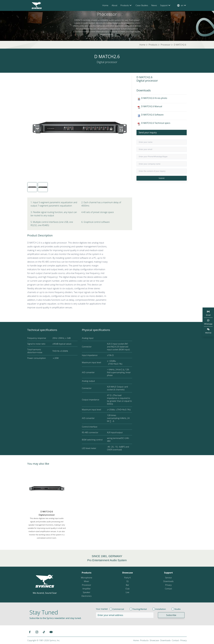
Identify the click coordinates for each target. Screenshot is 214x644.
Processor (86, 585)
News (154, 5)
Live (127, 592)
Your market (102, 609)
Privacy (168, 585)
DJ (127, 581)
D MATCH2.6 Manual (152, 106)
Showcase (127, 573)
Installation (161, 609)
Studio (177, 609)
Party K (127, 578)
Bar (127, 585)
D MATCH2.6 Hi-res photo (154, 98)
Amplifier (87, 589)
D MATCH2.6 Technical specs (156, 123)
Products (126, 6)
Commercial (118, 609)
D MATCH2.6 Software (152, 115)
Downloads (168, 581)
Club (127, 589)
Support (166, 6)
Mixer (87, 581)
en (182, 6)
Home (105, 5)
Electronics (86, 596)
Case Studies (142, 5)
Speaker (87, 592)
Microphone (87, 578)
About (114, 5)
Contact (168, 589)
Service (168, 578)
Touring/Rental (140, 609)
